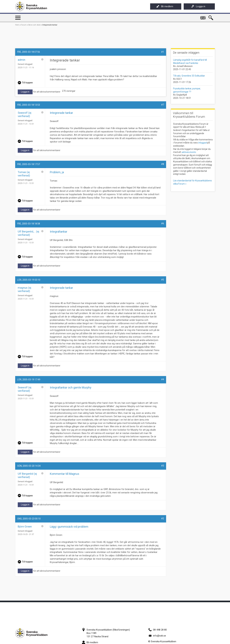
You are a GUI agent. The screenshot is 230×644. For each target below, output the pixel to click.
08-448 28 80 (157, 630)
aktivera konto (189, 152)
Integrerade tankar (61, 288)
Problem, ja (57, 172)
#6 (163, 223)
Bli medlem (165, 6)
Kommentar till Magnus (65, 474)
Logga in (198, 6)
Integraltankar (59, 232)
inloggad (202, 143)
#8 (163, 164)
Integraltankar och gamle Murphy (71, 387)
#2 (163, 518)
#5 (163, 280)
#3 (163, 466)
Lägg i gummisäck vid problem (69, 527)
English (203, 17)
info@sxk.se (157, 636)
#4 (163, 379)
